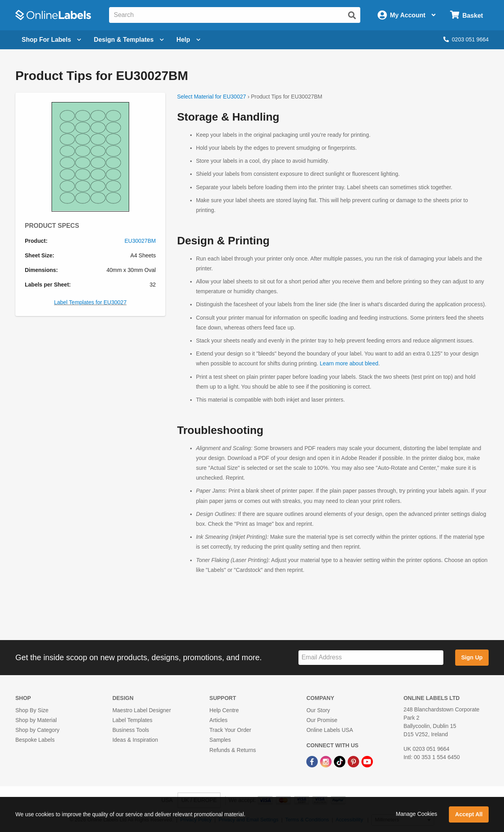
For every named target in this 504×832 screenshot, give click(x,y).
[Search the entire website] (235, 15)
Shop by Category (37, 730)
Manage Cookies (416, 814)
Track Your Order (230, 730)
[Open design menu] (129, 40)
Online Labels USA (330, 730)
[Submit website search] (352, 15)
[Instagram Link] (327, 761)
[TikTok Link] (340, 761)
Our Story (318, 710)
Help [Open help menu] (188, 40)
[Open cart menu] (466, 15)
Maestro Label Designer (142, 710)
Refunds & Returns (233, 750)
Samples (220, 740)
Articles (219, 720)
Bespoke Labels (35, 740)
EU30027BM (140, 241)
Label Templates (132, 720)
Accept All (469, 814)
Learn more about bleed (349, 363)
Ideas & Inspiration (135, 740)
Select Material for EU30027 (212, 97)
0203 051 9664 (466, 39)
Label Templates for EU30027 (90, 302)
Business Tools (131, 730)
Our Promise (322, 720)
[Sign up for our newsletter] (371, 658)
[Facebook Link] (313, 761)
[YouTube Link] (367, 761)
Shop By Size (32, 710)
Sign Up (472, 657)
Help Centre (224, 710)
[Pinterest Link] (354, 761)
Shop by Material (36, 720)
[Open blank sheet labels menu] (51, 40)
